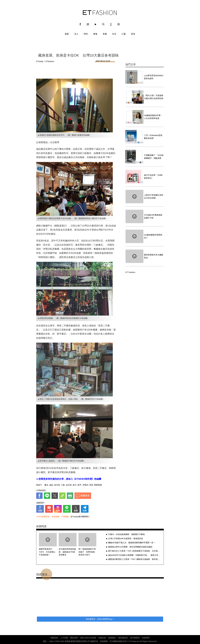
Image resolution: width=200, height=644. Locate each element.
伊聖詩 (85, 485)
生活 (114, 34)
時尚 (86, 34)
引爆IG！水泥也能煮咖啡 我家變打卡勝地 (126, 534)
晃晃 (91, 485)
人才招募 (64, 638)
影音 (133, 34)
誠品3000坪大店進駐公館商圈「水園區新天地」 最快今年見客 (135, 555)
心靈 (124, 34)
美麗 (105, 34)
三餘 (63, 485)
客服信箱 (102, 638)
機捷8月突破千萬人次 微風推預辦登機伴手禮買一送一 (132, 543)
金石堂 (69, 485)
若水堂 (57, 485)
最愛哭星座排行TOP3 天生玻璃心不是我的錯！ (47, 552)
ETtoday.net (134, 641)
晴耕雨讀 (98, 485)
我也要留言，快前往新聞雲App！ (100, 619)
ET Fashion (100, 13)
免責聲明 (146, 638)
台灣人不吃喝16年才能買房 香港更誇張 (126, 538)
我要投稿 (54, 638)
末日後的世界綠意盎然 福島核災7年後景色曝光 (67, 552)
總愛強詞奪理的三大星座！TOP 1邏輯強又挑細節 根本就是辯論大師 (135, 559)
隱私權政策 (123, 638)
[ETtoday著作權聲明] (80, 517)
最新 (67, 34)
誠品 (51, 485)
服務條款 (112, 638)
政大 (75, 485)
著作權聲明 (135, 638)
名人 (76, 34)
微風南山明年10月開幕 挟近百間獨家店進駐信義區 (130, 547)
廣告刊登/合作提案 (88, 638)
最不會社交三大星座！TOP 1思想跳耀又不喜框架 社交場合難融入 (135, 551)
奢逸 (95, 34)
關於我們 (74, 638)
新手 (79, 485)
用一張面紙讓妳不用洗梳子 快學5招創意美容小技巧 (87, 552)
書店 (46, 485)
